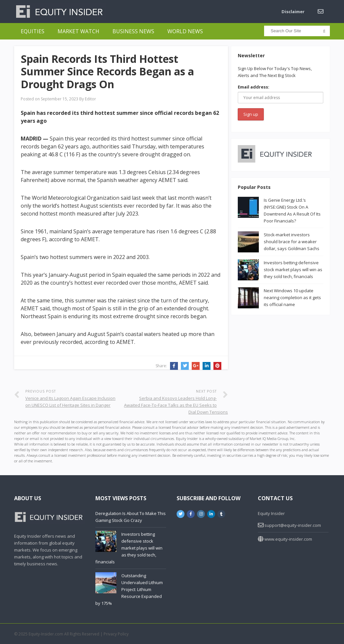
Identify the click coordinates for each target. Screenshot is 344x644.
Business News (133, 31)
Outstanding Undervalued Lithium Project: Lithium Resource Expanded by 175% (129, 589)
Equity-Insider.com (46, 634)
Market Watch (78, 31)
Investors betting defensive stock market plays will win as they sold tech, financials (293, 270)
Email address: (254, 87)
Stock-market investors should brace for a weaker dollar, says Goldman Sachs (292, 242)
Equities (33, 31)
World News (185, 31)
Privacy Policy (116, 634)
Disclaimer (293, 12)
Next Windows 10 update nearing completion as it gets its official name (292, 297)
